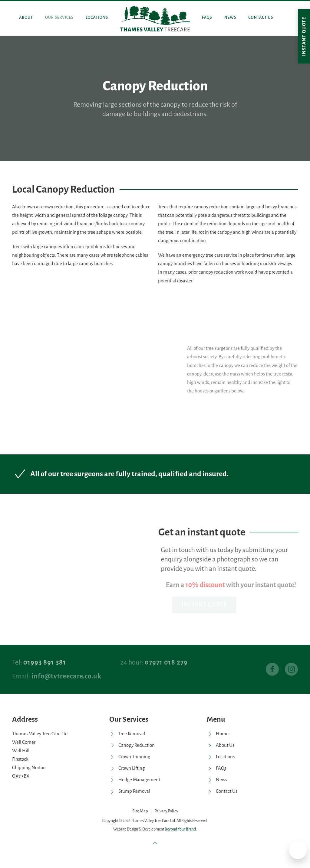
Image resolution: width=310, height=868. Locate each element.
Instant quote (304, 36)
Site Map (140, 811)
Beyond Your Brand (180, 829)
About (26, 18)
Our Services (59, 18)
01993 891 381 (45, 662)
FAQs (207, 18)
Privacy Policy (166, 811)
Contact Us (261, 18)
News (230, 18)
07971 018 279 (166, 662)
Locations (97, 18)
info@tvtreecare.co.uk (66, 676)
